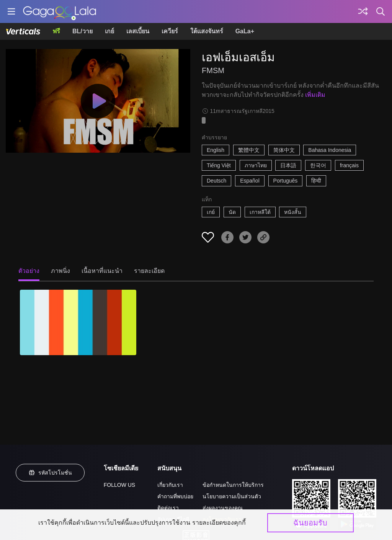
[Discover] (363, 11)
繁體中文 (249, 150)
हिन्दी (316, 181)
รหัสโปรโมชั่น (50, 473)
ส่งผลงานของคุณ (223, 508)
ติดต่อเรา (168, 508)
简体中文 (284, 150)
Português (286, 181)
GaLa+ (245, 31)
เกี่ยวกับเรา (170, 485)
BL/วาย (82, 31)
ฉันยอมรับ (310, 523)
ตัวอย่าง (29, 271)
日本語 (288, 165)
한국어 (318, 165)
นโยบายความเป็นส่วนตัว (232, 496)
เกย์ (109, 31)
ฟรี (56, 31)
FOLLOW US (119, 485)
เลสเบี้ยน (138, 31)
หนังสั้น (293, 212)
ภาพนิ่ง (60, 271)
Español (250, 181)
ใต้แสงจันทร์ (207, 31)
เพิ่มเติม (315, 95)
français (349, 165)
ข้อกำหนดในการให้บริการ (233, 485)
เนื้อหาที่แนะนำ (102, 271)
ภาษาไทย (256, 165)
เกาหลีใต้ (260, 212)
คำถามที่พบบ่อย (175, 496)
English (216, 150)
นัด (232, 212)
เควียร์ (170, 31)
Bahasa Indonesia (330, 150)
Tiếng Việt (219, 165)
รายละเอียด (149, 271)
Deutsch (216, 181)
